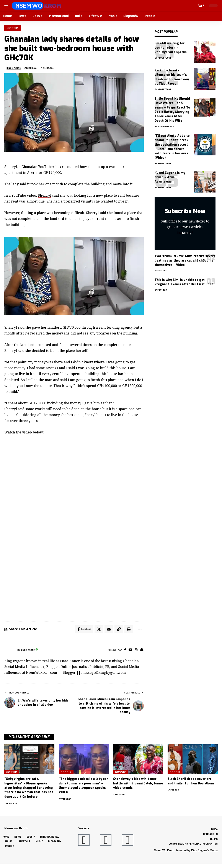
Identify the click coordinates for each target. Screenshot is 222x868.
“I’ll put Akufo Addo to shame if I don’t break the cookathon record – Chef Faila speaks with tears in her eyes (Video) (172, 147)
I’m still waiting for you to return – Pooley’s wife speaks (171, 48)
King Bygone (14, 68)
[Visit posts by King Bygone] (10, 651)
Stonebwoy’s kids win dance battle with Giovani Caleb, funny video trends (138, 785)
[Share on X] (97, 630)
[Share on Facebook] (82, 630)
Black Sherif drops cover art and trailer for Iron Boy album (191, 782)
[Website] (118, 651)
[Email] (108, 630)
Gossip (13, 28)
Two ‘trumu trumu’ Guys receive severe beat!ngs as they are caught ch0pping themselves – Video (185, 260)
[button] (8, 6)
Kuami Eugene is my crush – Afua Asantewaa (170, 177)
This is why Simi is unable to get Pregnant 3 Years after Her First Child (184, 282)
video (27, 433)
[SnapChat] (141, 651)
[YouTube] (130, 651)
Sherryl (45, 196)
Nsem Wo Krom (166, 126)
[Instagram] (136, 651)
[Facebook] (124, 651)
